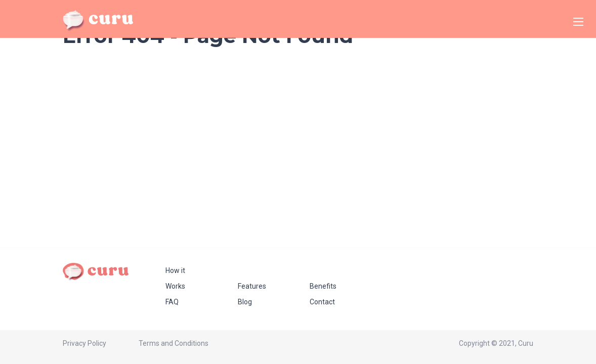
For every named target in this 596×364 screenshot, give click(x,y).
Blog (245, 302)
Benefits (323, 286)
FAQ (172, 302)
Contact (322, 302)
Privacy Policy (84, 343)
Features (252, 286)
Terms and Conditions (174, 343)
